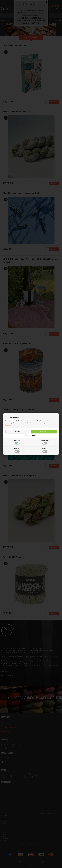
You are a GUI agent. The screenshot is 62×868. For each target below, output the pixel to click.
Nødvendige (17, 442)
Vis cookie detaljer (31, 436)
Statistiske (45, 450)
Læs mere (8, 425)
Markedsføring (45, 442)
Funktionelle (17, 450)
